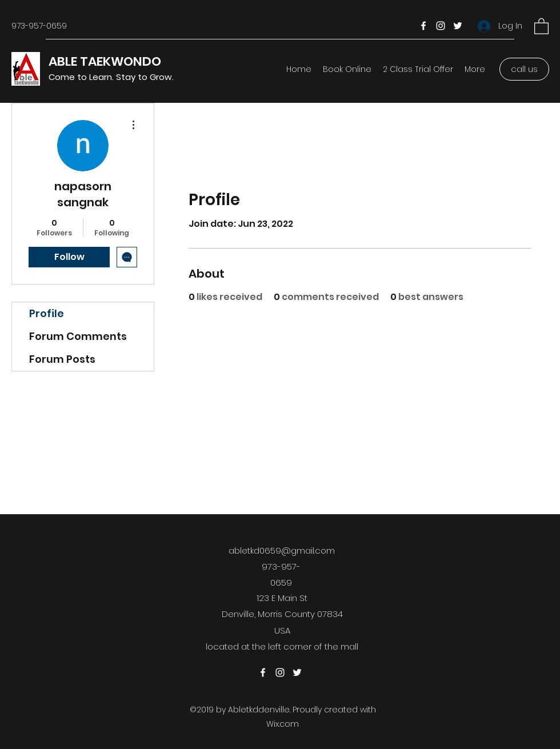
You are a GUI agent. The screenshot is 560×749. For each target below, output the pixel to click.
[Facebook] (423, 26)
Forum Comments (78, 336)
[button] (541, 26)
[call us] (524, 69)
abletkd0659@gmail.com (282, 550)
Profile (47, 313)
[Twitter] (458, 26)
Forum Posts (62, 359)
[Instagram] (441, 26)
